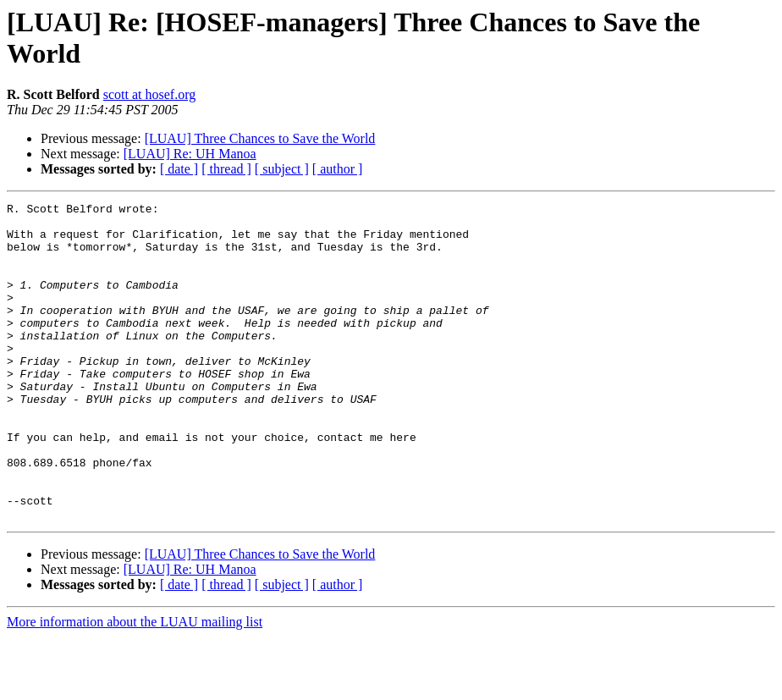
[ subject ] (282, 169)
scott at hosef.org (149, 94)
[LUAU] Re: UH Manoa (190, 154)
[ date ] (179, 169)
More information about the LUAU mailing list (135, 685)
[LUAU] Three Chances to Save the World (260, 138)
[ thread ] (226, 169)
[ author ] (338, 169)
